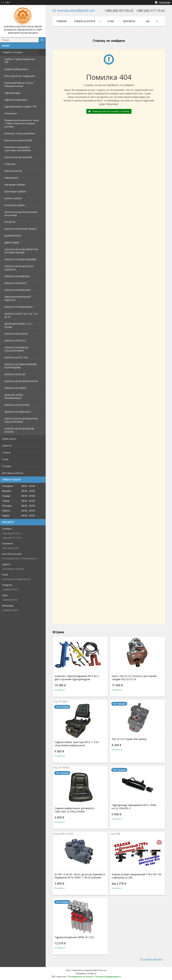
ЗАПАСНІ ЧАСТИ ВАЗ (15, 388)
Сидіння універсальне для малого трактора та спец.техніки (75, 810)
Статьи (6, 452)
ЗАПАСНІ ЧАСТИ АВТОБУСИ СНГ (21, 381)
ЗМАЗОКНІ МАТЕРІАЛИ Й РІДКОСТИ (18, 298)
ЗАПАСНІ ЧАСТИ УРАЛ (16, 334)
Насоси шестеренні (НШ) (18, 140)
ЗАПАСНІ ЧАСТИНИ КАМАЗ (19, 307)
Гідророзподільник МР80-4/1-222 (74, 937)
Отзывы (7, 466)
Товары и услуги (85, 21)
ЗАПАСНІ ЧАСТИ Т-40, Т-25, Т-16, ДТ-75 (21, 315)
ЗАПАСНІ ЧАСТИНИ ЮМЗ (18, 290)
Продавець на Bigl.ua (86, 973)
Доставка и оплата (13, 473)
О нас (5, 459)
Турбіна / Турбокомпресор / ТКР (20, 61)
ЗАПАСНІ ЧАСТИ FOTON (17, 405)
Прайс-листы (9, 439)
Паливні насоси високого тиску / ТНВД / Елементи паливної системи (22, 123)
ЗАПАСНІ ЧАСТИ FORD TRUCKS (21, 229)
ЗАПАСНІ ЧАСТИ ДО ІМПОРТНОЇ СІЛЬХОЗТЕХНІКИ (21, 420)
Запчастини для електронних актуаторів (21, 214)
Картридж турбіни (15, 185)
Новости (7, 446)
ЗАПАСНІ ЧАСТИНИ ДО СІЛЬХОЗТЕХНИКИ (16, 349)
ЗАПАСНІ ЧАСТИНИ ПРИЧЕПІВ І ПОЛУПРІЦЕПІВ (21, 366)
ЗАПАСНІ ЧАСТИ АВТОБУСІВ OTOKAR (19, 430)
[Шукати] (42, 40)
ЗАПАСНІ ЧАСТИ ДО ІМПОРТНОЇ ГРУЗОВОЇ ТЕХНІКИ (21, 251)
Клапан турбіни (13, 198)
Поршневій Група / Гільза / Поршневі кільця (19, 84)
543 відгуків (165, 2)
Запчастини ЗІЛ (13, 171)
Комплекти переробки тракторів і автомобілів (18, 149)
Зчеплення (11, 113)
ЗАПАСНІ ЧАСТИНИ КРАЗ (18, 412)
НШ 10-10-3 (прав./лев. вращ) (129, 739)
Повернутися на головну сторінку (111, 111)
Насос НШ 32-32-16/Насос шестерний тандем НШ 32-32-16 (134, 678)
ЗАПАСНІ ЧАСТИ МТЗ (15, 283)
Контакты (129, 21)
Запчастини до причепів (18, 157)
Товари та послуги (12, 52)
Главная (61, 21)
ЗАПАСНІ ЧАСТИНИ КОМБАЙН (20, 259)
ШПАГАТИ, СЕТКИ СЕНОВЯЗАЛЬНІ (14, 396)
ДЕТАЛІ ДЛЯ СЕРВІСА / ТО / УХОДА (19, 325)
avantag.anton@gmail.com (16, 579)
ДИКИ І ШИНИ (12, 243)
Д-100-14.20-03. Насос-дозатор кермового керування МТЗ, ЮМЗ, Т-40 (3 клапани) (80, 876)
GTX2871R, (10, 222)
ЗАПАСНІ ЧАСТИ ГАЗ (15, 341)
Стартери (10, 164)
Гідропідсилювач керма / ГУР (21, 107)
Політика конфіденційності (108, 977)
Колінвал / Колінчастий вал (20, 133)
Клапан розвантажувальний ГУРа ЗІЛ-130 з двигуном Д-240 (136, 876)
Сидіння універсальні (16, 69)
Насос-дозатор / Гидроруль (20, 76)
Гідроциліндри (12, 93)
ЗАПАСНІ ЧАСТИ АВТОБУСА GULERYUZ (19, 268)
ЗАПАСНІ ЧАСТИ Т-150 (16, 357)
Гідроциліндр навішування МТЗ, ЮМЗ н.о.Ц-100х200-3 (134, 807)
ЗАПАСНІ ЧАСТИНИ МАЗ (17, 276)
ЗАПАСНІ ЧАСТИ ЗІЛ (15, 374)
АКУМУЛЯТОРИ (13, 236)
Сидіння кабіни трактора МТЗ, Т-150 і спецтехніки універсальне (77, 744)
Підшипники (11, 178)
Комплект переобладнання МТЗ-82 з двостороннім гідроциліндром (77, 678)
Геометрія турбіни (15, 205)
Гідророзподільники (16, 100)
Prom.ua (102, 970)
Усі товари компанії (151, 959)
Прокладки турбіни (15, 191)
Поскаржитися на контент (81, 977)
